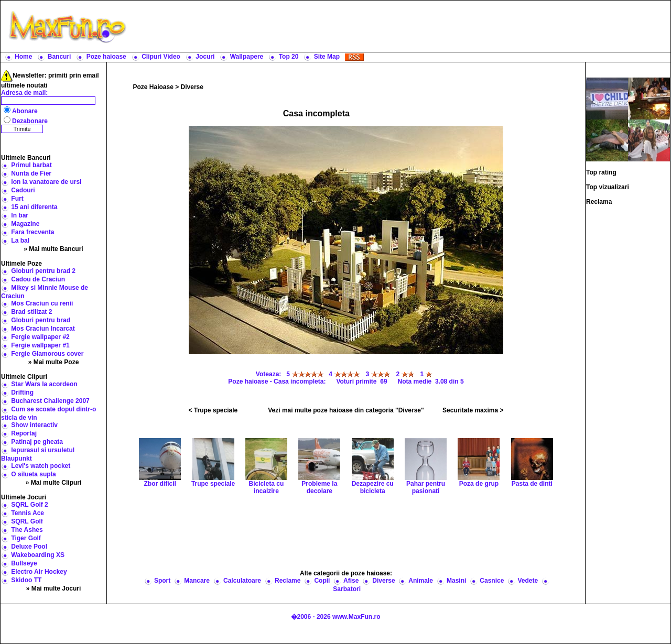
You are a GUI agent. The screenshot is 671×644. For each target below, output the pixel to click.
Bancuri (59, 57)
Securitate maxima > (473, 410)
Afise (351, 581)
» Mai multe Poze (54, 362)
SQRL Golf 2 (29, 505)
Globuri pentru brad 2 (43, 271)
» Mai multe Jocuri (54, 588)
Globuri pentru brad (41, 320)
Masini (456, 581)
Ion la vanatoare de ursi (46, 182)
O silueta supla (33, 474)
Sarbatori (347, 589)
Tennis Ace (28, 513)
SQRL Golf (27, 521)
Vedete (528, 581)
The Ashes (27, 530)
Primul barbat (31, 165)
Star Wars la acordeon (44, 384)
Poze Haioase (153, 87)
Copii (322, 581)
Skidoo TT (26, 580)
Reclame (288, 581)
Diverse (192, 87)
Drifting (22, 392)
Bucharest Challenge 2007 (50, 401)
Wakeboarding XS (38, 555)
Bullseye (24, 563)
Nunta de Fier (31, 173)
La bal (20, 241)
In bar (20, 215)
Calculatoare (242, 581)
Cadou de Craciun (38, 279)
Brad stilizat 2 (31, 312)
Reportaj (24, 433)
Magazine (25, 224)
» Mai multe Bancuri (53, 249)
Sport (162, 581)
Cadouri (23, 190)
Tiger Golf (26, 538)
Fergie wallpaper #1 (40, 345)
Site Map (327, 57)
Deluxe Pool (29, 547)
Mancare (197, 581)
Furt (17, 199)
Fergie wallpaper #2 (40, 337)
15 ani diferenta (34, 207)
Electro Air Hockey (39, 572)
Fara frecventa (33, 232)
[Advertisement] (401, 26)
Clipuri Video (161, 57)
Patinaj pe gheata (37, 442)
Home (23, 57)
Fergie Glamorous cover (47, 354)
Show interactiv (34, 425)
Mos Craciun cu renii (42, 303)
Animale (421, 581)
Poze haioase (106, 57)
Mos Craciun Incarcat (43, 329)
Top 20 (289, 57)
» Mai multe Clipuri (54, 483)
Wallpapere (247, 57)
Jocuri (205, 57)
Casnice (492, 581)
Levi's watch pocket (41, 466)
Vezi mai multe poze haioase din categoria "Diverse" (346, 410)
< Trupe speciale (213, 410)
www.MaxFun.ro (356, 617)
